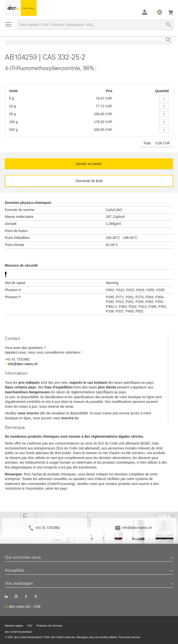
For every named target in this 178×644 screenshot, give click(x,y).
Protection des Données (50, 626)
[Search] (169, 25)
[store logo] (21, 8)
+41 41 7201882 (48, 528)
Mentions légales (14, 626)
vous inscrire (28, 413)
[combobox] (95, 25)
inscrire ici (70, 418)
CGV (30, 626)
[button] (158, 12)
